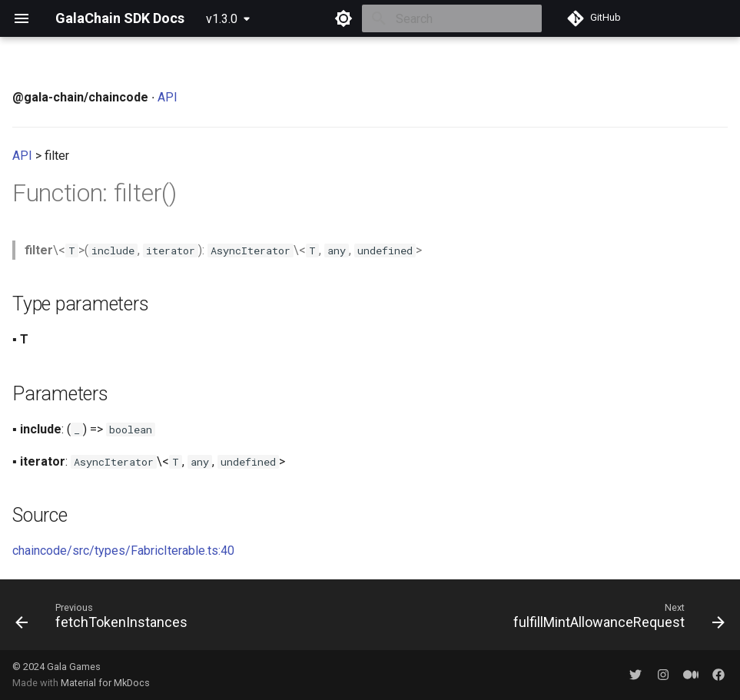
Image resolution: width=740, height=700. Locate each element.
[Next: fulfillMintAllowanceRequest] (616, 619)
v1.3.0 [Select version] (222, 19)
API (168, 97)
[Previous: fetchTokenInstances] (105, 619)
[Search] (452, 18)
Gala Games (74, 667)
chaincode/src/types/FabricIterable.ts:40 (123, 551)
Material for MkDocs (105, 683)
